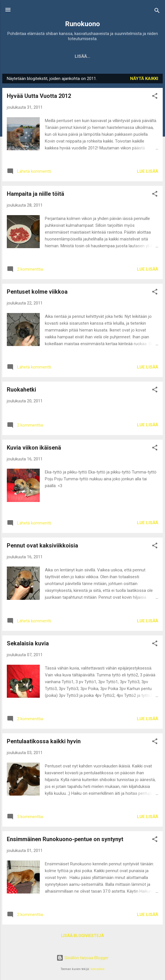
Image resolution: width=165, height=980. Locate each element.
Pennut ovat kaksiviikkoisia (42, 547)
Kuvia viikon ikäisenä (34, 449)
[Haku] (157, 12)
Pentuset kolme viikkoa (37, 293)
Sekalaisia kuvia (28, 645)
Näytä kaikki (144, 80)
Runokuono (82, 24)
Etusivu (25, 56)
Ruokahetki (21, 391)
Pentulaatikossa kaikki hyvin (44, 742)
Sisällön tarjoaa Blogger (82, 958)
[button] (155, 98)
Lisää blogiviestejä (82, 937)
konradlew (98, 969)
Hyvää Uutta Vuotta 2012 (39, 97)
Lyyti (123, 56)
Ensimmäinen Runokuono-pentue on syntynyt (65, 840)
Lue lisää (148, 172)
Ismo (144, 56)
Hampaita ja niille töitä (35, 195)
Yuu (102, 56)
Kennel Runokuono (66, 56)
